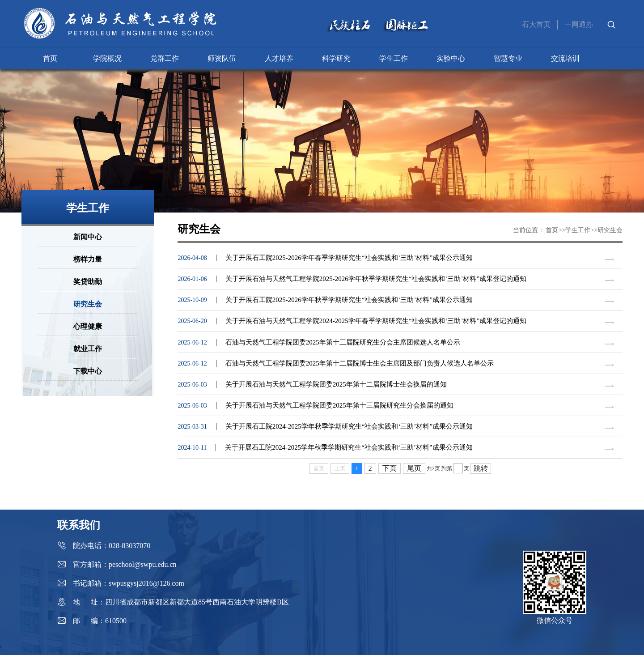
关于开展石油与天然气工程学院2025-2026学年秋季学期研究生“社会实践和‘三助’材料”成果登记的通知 (376, 281)
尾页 (414, 485)
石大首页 (536, 24)
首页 (50, 58)
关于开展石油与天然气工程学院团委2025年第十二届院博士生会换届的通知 (336, 396)
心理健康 (88, 326)
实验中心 (451, 58)
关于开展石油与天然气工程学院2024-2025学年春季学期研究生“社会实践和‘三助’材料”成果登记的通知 (376, 327)
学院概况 (107, 58)
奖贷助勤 (88, 282)
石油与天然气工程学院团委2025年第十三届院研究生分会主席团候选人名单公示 (343, 350)
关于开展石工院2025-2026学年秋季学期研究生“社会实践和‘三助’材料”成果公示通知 (349, 304)
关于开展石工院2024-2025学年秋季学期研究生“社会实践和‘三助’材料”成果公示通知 (349, 441)
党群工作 (165, 58)
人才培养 (279, 58)
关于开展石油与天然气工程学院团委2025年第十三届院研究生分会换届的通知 (339, 418)
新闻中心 (88, 237)
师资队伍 (222, 58)
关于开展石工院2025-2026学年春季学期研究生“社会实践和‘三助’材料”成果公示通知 (349, 259)
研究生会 (88, 304)
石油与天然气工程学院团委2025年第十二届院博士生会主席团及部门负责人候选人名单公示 (360, 373)
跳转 (481, 485)
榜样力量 (88, 259)
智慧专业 (508, 58)
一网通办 (579, 24)
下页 (390, 485)
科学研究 (336, 58)
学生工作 (394, 58)
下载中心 (88, 371)
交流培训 (565, 58)
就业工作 (88, 349)
